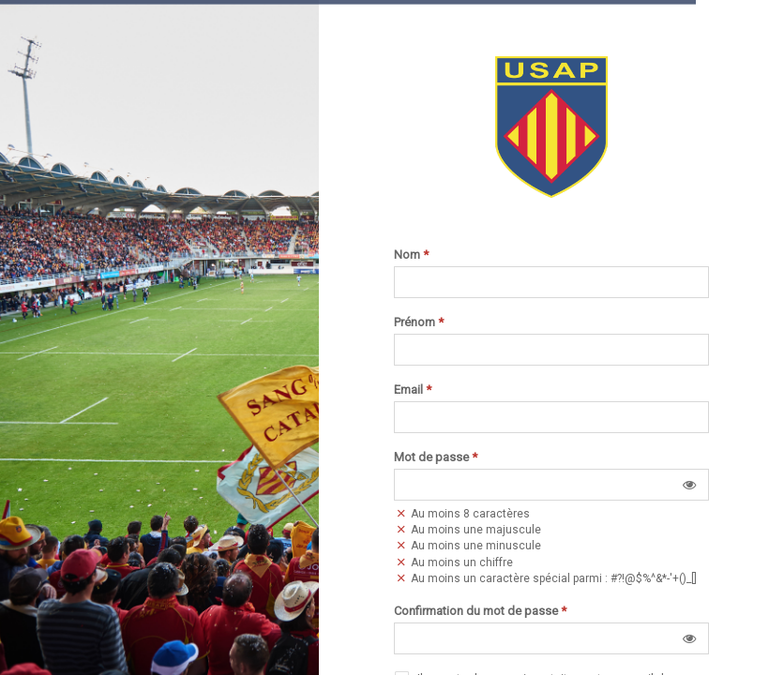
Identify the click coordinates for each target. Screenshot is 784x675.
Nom (411, 255)
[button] (689, 485)
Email (413, 390)
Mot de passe (436, 457)
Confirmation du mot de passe (480, 611)
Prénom (419, 322)
